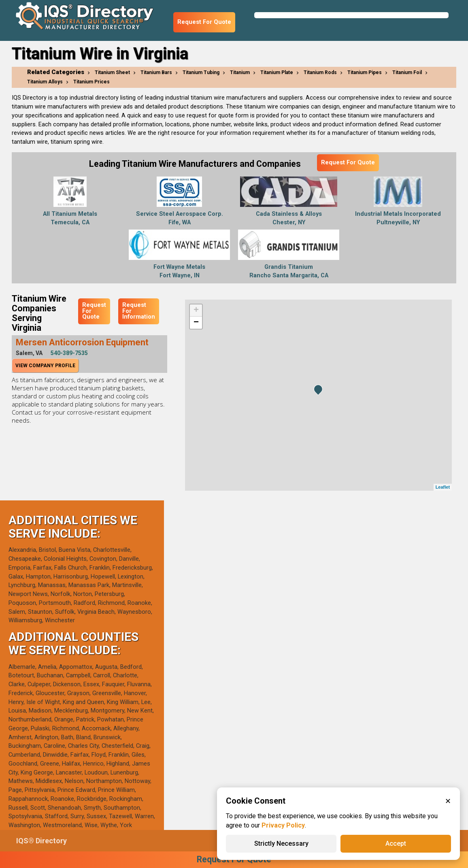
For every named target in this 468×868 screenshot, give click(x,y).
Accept (396, 844)
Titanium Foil (407, 72)
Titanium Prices (91, 82)
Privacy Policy (283, 825)
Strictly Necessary (281, 844)
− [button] (196, 323)
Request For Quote (204, 22)
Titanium (240, 72)
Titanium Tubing (201, 72)
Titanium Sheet (112, 72)
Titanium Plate (277, 72)
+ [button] (196, 311)
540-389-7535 (69, 353)
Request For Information (139, 311)
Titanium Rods (320, 72)
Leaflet (443, 487)
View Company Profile (45, 366)
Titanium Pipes (365, 72)
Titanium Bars (156, 72)
